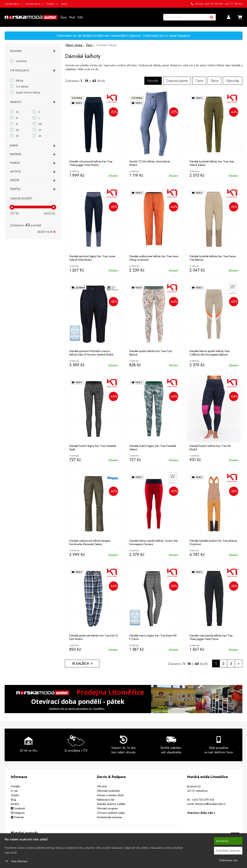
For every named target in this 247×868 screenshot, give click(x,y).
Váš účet (102, 786)
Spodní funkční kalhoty (28, 92)
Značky (64, 4)
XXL (40, 124)
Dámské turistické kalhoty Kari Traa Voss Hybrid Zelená (212, 163)
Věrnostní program (107, 808)
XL (17, 124)
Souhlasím (222, 841)
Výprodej (233, 81)
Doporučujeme (177, 81)
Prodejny (51, 4)
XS (17, 112)
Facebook (18, 808)
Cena (199, 81)
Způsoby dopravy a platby (111, 804)
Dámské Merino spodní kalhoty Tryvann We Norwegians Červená (153, 542)
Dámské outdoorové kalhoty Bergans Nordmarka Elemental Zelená (90, 542)
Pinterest (17, 817)
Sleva (214, 81)
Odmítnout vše (228, 860)
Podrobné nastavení (228, 851)
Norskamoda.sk (33, 4)
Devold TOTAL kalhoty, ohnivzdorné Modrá (150, 163)
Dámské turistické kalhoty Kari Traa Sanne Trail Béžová (213, 258)
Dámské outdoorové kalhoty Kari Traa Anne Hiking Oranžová (154, 258)
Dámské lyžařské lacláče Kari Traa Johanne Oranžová (213, 542)
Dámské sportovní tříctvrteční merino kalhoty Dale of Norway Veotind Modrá (91, 353)
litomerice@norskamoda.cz (210, 804)
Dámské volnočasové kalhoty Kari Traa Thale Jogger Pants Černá (211, 637)
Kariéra (15, 804)
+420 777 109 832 (233, 4)
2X (40, 130)
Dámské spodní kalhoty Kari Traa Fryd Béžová (150, 353)
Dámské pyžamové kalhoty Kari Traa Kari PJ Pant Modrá (93, 637)
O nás (14, 791)
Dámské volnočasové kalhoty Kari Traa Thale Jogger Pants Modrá (91, 163)
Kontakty (15, 786)
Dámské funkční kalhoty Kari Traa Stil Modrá (210, 448)
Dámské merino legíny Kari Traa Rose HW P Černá (153, 637)
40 (17, 130)
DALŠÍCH (82, 664)
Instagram (18, 813)
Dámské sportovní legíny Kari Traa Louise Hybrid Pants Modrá (92, 258)
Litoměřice (21, 61)
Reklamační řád (106, 800)
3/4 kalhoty (22, 87)
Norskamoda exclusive (109, 817)
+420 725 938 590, (214, 4)
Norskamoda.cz (12, 4)
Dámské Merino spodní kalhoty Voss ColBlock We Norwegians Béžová (209, 353)
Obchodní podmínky (108, 791)
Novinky (153, 81)
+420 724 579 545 (203, 800)
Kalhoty (20, 81)
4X (40, 136)
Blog (13, 800)
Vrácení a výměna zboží (110, 795)
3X (17, 136)
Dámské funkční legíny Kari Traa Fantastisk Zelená (153, 448)
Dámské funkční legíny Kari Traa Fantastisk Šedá (93, 448)
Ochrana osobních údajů (111, 813)
